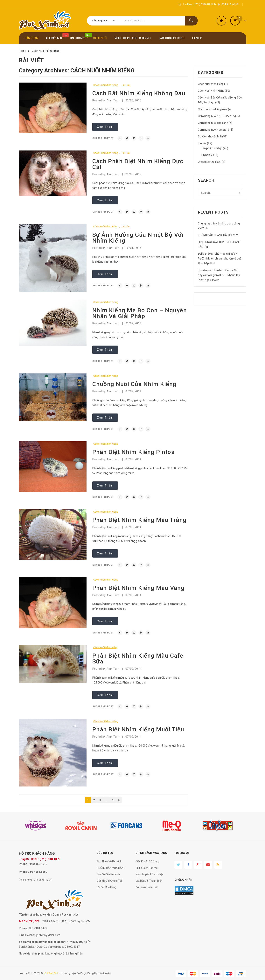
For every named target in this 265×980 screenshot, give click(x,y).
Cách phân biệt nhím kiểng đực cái (138, 164)
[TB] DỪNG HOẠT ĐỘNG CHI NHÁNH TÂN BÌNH (219, 244)
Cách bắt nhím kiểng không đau (139, 93)
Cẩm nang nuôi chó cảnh (213, 123)
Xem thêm (106, 127)
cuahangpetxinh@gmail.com (45, 935)
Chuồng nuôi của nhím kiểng (134, 384)
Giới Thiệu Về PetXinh (110, 861)
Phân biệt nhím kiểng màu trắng (139, 520)
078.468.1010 (39, 864)
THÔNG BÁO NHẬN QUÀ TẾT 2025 (219, 235)
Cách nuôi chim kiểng (211, 84)
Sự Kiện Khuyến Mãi (210, 136)
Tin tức (125, 85)
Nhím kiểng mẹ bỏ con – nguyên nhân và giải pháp (140, 313)
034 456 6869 (230, 4)
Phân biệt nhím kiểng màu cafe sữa (138, 658)
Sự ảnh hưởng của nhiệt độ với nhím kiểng (138, 238)
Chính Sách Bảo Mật (148, 868)
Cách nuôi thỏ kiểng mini (213, 109)
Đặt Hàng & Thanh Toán (150, 881)
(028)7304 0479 (204, 4)
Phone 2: (24, 872)
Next (119, 800)
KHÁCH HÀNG (44, 853)
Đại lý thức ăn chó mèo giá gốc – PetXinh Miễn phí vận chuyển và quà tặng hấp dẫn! (220, 259)
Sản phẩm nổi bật (212, 148)
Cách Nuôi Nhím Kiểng (47, 51)
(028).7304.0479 (50, 859)
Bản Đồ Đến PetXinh (109, 874)
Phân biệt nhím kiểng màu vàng (139, 588)
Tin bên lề (207, 155)
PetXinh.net (51, 973)
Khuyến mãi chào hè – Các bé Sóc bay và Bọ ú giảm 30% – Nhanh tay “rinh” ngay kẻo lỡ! (219, 275)
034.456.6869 (39, 872)
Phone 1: (24, 864)
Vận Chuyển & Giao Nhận (150, 874)
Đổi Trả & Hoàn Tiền (147, 887)
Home (23, 51)
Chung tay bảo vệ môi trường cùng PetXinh (219, 226)
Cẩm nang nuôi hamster (213, 130)
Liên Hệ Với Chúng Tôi (110, 881)
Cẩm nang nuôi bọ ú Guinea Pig (217, 116)
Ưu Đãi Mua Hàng (107, 887)
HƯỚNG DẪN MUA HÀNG (111, 868)
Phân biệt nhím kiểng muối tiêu (138, 729)
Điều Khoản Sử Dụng (148, 861)
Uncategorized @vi (209, 162)
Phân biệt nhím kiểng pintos (133, 452)
